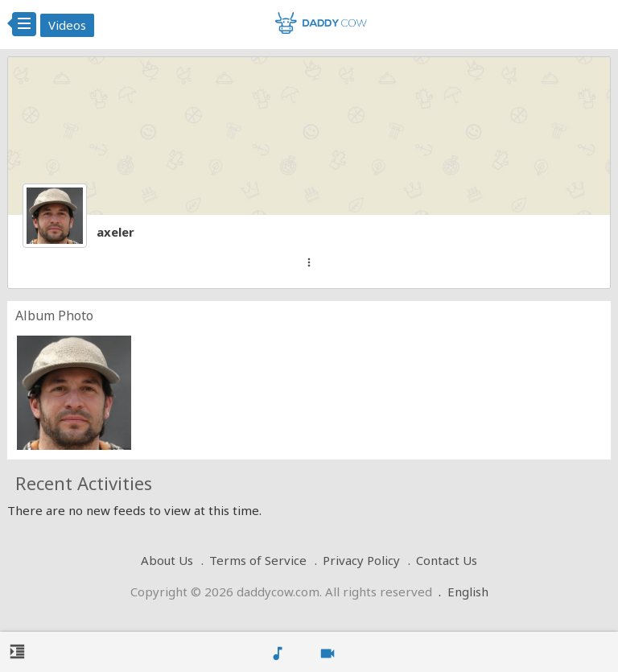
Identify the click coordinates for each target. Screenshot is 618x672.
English (468, 592)
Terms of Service (258, 560)
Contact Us (447, 560)
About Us (167, 560)
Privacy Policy (361, 560)
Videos (67, 25)
